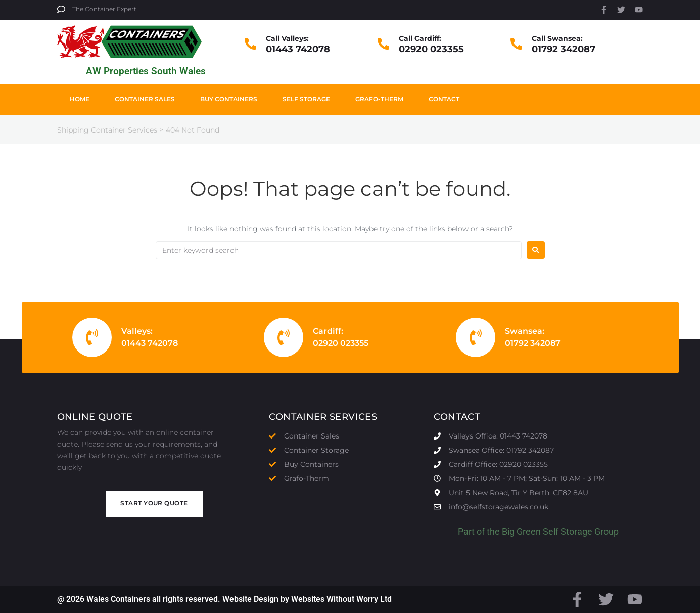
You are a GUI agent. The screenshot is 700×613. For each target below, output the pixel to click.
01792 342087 (564, 49)
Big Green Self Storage (547, 531)
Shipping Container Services (107, 130)
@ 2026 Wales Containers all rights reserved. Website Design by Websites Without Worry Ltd (224, 599)
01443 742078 (298, 49)
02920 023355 (431, 49)
